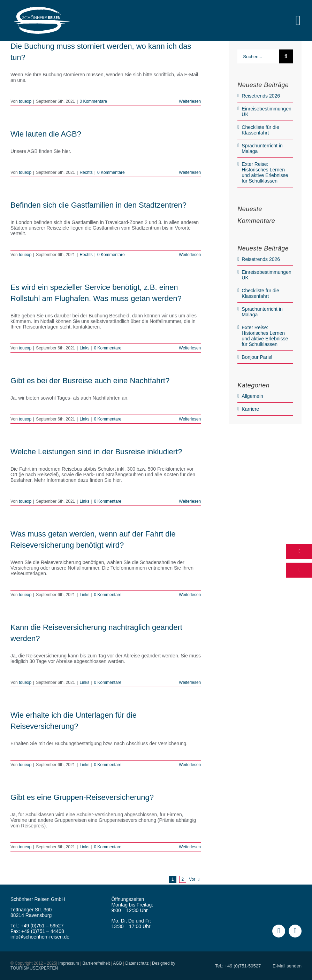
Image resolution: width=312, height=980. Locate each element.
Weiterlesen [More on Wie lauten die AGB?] (190, 172)
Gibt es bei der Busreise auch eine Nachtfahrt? (90, 381)
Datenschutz (137, 963)
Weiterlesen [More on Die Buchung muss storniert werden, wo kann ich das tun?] (190, 101)
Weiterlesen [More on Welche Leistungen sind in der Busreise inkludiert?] (190, 501)
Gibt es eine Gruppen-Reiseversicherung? (82, 797)
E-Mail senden (287, 966)
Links (84, 348)
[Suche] (286, 56)
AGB (117, 963)
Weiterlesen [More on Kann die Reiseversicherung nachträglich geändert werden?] (190, 682)
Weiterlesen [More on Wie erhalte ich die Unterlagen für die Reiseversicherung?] (190, 765)
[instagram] (295, 931)
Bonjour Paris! (257, 357)
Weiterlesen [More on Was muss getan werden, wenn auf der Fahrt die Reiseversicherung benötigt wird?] (190, 595)
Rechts (86, 172)
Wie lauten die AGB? (46, 134)
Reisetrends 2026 (261, 96)
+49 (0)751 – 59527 (42, 926)
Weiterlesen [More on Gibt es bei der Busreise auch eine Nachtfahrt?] (190, 419)
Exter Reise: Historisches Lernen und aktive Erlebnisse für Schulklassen (265, 172)
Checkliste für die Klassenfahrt (260, 130)
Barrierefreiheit (96, 963)
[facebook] (279, 931)
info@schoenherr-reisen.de (40, 937)
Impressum (69, 963)
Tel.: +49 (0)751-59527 (238, 966)
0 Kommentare (93, 101)
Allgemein (252, 396)
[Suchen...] (258, 56)
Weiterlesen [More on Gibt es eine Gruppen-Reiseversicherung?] (190, 847)
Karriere (250, 409)
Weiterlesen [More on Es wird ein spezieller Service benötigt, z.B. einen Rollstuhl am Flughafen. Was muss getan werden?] (190, 348)
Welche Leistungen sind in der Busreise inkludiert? (96, 452)
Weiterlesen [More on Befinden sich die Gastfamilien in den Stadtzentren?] (190, 255)
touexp (25, 101)
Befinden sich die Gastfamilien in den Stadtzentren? (98, 205)
